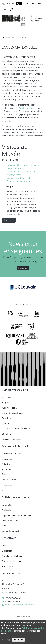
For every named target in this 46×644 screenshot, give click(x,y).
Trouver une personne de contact (19, 605)
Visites (15, 38)
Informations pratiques (12, 413)
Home (7, 38)
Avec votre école (9, 408)
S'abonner (23, 268)
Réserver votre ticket (11, 439)
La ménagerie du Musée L (18, 178)
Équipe (5, 474)
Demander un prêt (10, 531)
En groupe (7, 403)
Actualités (6, 469)
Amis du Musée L (10, 480)
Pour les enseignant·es (12, 561)
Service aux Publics (28, 108)
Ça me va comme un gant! (19, 181)
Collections (7, 464)
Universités (7, 505)
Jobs (4, 526)
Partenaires (7, 485)
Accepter (6, 640)
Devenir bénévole (10, 521)
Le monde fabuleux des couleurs (22, 171)
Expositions (7, 418)
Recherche (7, 510)
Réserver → (9, 220)
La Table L (6, 434)
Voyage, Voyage (14, 175)
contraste (11, 4)
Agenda (5, 423)
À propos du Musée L (11, 454)
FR (27, 4)
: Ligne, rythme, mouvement (24, 165)
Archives (6, 546)
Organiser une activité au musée (17, 515)
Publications (7, 566)
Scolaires (23, 38)
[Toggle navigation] (23, 25)
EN (39, 4)
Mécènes (6, 490)
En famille (6, 397)
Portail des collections (12, 556)
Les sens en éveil (14, 168)
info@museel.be (12, 601)
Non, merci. (18, 640)
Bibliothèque (8, 551)
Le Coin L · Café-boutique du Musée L (19, 429)
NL (33, 4)
